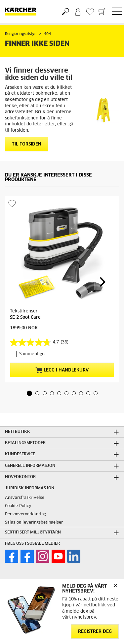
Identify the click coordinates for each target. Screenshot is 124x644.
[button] (29, 393)
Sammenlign (32, 354)
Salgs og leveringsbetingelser (34, 523)
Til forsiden (27, 144)
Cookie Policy (18, 506)
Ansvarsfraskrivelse (25, 498)
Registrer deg (95, 632)
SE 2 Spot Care (25, 318)
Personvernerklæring (25, 514)
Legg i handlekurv (62, 370)
